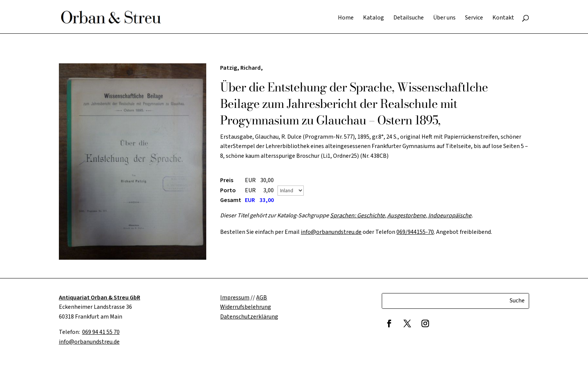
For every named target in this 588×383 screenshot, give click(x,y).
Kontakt (503, 18)
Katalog (373, 18)
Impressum (235, 298)
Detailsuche (409, 18)
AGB (262, 298)
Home (346, 18)
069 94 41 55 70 (101, 332)
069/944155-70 (415, 232)
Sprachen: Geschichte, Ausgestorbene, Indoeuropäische (401, 215)
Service (474, 18)
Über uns (444, 18)
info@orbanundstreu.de (331, 232)
